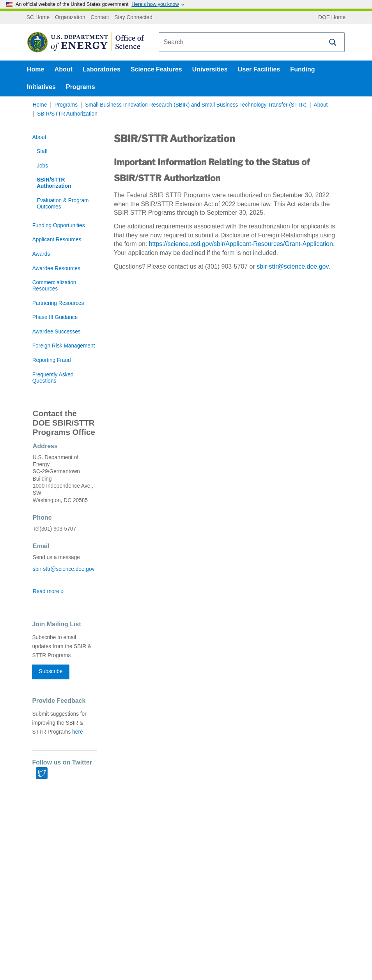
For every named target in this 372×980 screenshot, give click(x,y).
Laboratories (102, 69)
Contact (100, 18)
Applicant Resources (57, 240)
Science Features (156, 69)
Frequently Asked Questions (53, 378)
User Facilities (259, 69)
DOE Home (332, 18)
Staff (42, 151)
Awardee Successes (57, 332)
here (77, 732)
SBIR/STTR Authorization (67, 114)
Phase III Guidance (55, 317)
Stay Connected (133, 18)
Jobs (42, 166)
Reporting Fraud (52, 360)
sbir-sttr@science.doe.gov (292, 266)
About (64, 69)
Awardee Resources (56, 268)
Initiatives (41, 87)
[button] (333, 42)
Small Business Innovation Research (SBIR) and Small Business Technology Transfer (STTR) (196, 105)
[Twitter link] (42, 773)
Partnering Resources (58, 303)
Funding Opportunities (59, 225)
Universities (210, 69)
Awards (41, 254)
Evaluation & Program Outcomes (63, 204)
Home (35, 69)
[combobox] (240, 42)
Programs (81, 87)
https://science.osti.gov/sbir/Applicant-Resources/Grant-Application (241, 244)
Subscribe (51, 671)
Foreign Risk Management (64, 346)
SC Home (38, 18)
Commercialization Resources (54, 286)
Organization (70, 18)
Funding (302, 69)
